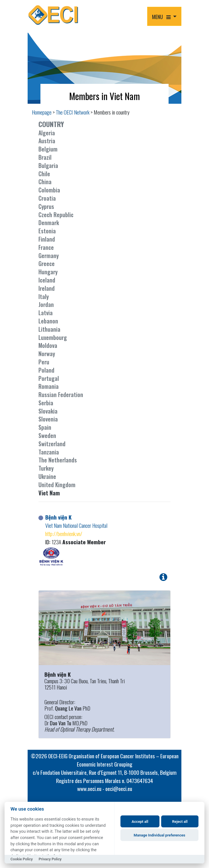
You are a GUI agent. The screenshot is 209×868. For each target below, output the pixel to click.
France (46, 247)
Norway (47, 354)
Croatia (47, 198)
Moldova (48, 345)
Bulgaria (48, 165)
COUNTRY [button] (51, 124)
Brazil (45, 157)
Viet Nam (49, 493)
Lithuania (49, 329)
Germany (49, 256)
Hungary (48, 272)
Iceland (47, 280)
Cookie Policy (22, 859)
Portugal (49, 378)
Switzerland (52, 444)
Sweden (47, 435)
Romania (49, 386)
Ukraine (47, 476)
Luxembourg (53, 337)
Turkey (46, 468)
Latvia (46, 313)
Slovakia (48, 411)
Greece (47, 263)
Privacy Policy (50, 859)
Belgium (48, 149)
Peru (44, 362)
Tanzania (49, 452)
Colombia (49, 190)
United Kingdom (57, 485)
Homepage (42, 112)
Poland (46, 370)
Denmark (49, 223)
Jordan (46, 304)
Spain (45, 427)
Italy (44, 296)
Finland (47, 239)
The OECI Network (73, 112)
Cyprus (46, 206)
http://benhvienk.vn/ (64, 534)
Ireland (47, 288)
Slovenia (48, 419)
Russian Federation (61, 394)
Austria (47, 141)
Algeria (47, 133)
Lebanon (48, 321)
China (45, 182)
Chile (44, 174)
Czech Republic (56, 215)
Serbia (46, 403)
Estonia (47, 231)
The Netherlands (58, 460)
